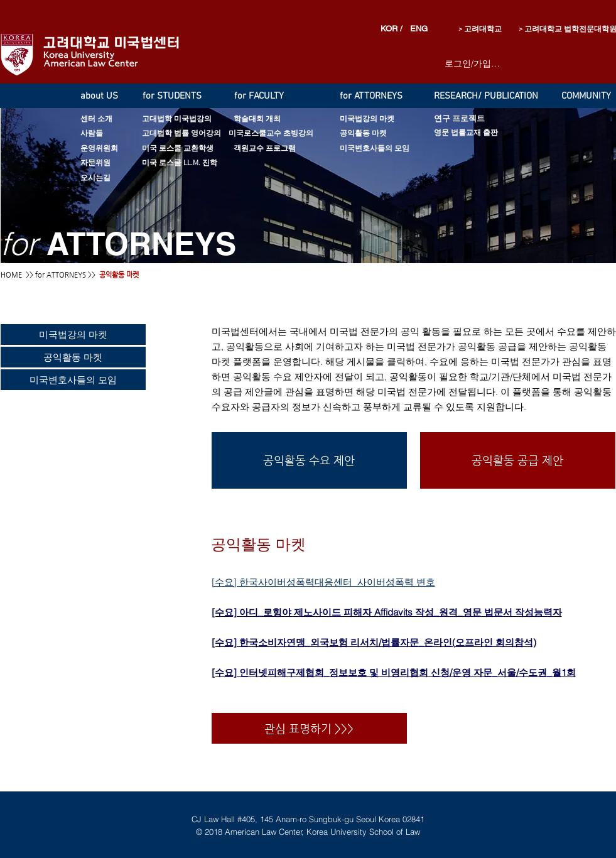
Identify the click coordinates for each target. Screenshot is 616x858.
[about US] (105, 96)
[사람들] (107, 134)
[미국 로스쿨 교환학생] (197, 149)
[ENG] (417, 29)
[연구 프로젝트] (468, 120)
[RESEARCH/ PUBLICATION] (499, 96)
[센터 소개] (107, 120)
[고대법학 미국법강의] (195, 120)
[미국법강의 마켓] (401, 120)
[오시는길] (105, 179)
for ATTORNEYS (61, 275)
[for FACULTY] (268, 96)
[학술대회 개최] (269, 120)
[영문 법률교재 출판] (482, 133)
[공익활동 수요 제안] (309, 460)
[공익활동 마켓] (380, 134)
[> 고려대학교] (465, 30)
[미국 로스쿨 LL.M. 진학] (200, 164)
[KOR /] (393, 29)
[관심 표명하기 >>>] (309, 728)
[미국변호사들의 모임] (394, 149)
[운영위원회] (107, 149)
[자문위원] (105, 164)
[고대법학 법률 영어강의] (190, 134)
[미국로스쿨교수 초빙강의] (271, 134)
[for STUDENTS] (178, 96)
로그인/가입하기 (473, 63)
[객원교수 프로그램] (280, 149)
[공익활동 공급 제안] (518, 460)
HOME (11, 275)
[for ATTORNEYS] (376, 96)
